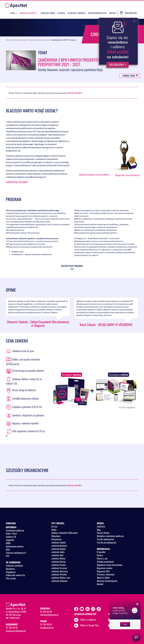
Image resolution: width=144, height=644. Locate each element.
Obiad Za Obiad (103, 578)
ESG (8, 556)
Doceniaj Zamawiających (107, 581)
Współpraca (11, 572)
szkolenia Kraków (58, 549)
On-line (54, 526)
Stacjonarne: (57, 539)
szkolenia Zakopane (59, 581)
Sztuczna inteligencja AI (16, 553)
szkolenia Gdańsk (58, 542)
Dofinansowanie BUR (97, 13)
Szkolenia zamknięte (77, 13)
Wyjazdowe (56, 536)
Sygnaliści (10, 540)
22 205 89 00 (46, 612)
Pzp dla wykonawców (105, 539)
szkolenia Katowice (59, 546)
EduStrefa (128, 13)
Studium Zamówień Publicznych (64, 533)
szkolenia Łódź (57, 555)
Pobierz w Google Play (89, 625)
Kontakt (113, 13)
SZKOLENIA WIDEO (48, 13)
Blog (99, 530)
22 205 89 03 (12, 628)
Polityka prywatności (105, 562)
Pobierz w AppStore (88, 619)
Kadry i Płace (11, 533)
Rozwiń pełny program (72, 266)
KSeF (8, 550)
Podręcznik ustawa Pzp (15, 575)
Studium (61, 13)
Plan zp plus (11, 578)
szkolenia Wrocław (59, 574)
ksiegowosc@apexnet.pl (16, 631)
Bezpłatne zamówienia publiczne (110, 536)
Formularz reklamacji (106, 574)
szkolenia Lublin (58, 552)
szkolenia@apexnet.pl (49, 615)
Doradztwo (10, 569)
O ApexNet (101, 552)
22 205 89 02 (46, 624)
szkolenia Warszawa (60, 571)
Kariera (100, 555)
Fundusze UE (11, 537)
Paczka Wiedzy (103, 533)
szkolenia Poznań (58, 565)
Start (8, 40)
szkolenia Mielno (58, 558)
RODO (8, 543)
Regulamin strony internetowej (110, 565)
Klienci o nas (102, 558)
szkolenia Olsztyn (58, 562)
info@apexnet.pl (47, 628)
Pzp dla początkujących (107, 542)
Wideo (54, 530)
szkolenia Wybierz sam (61, 578)
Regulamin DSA (103, 571)
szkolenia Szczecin (59, 568)
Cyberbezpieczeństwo (15, 546)
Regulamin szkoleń (105, 568)
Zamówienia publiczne (39, 40)
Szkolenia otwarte (29, 13)
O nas (13, 13)
